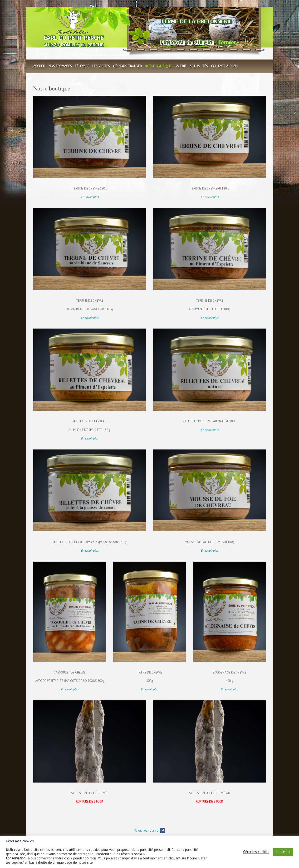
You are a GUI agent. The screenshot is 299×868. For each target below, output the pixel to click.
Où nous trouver (127, 66)
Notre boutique (158, 66)
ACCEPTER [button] (283, 852)
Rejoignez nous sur (150, 831)
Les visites (101, 66)
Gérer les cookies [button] (256, 852)
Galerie (181, 66)
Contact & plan (224, 66)
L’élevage (82, 66)
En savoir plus (210, 197)
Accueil (39, 66)
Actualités (199, 66)
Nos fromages (60, 66)
